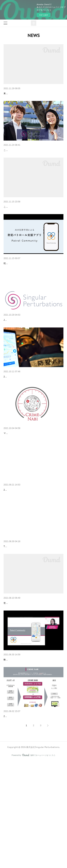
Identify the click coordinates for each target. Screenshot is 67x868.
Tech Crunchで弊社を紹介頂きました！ (22, 625)
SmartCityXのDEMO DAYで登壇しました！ (28, 748)
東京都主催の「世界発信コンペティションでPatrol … (33, 93)
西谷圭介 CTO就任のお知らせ (20, 814)
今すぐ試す (44, 15)
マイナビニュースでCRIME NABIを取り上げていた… (33, 488)
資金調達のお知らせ (15, 159)
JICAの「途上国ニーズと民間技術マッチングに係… (33, 357)
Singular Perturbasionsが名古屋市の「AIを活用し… (32, 682)
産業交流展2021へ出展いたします (23, 225)
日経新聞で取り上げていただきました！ (26, 423)
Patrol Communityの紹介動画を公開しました (28, 291)
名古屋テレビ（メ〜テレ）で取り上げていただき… (32, 554)
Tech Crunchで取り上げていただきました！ (28, 620)
